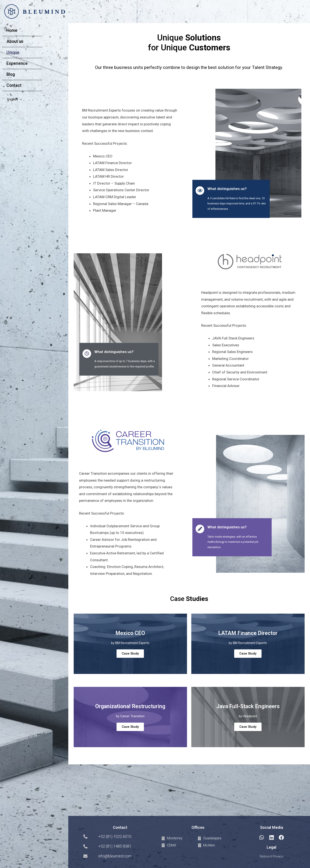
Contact (14, 85)
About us (15, 41)
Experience (17, 63)
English (13, 99)
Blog (11, 74)
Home (12, 30)
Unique (13, 52)
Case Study (130, 653)
